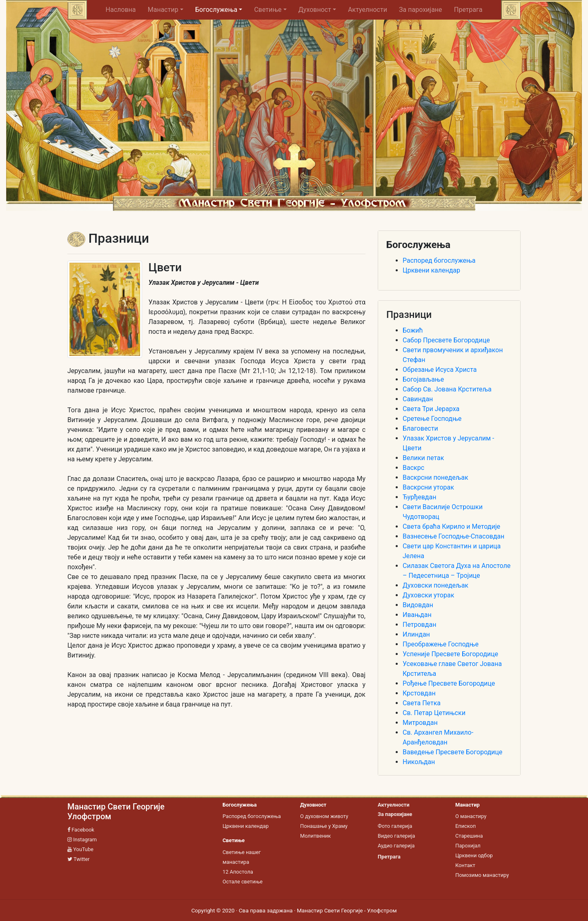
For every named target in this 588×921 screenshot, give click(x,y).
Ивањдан (417, 615)
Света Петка (422, 703)
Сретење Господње (432, 419)
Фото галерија (395, 826)
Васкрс (413, 468)
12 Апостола (238, 872)
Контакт (465, 865)
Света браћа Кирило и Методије (451, 526)
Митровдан (420, 723)
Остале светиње (243, 882)
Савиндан (418, 399)
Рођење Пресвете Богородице (449, 683)
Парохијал (468, 846)
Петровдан (419, 625)
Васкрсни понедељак (435, 477)
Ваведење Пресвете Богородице (452, 752)
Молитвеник (315, 836)
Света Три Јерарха (431, 409)
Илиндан (416, 634)
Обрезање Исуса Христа (440, 370)
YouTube (80, 849)
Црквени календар (431, 270)
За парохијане (420, 10)
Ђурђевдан (419, 497)
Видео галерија (396, 836)
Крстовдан (419, 693)
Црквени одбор (474, 855)
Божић (413, 330)
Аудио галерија (396, 846)
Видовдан (418, 605)
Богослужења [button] (216, 10)
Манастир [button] (163, 10)
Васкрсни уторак (428, 487)
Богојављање (423, 379)
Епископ (465, 826)
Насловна (124, 9)
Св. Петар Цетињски (434, 713)
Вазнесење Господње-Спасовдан (453, 536)
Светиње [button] (268, 10)
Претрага (468, 10)
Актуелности (367, 10)
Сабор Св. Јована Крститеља (447, 389)
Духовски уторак (428, 595)
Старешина (469, 836)
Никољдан (419, 762)
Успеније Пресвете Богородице (450, 654)
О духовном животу (324, 816)
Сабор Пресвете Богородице (446, 340)
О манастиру (471, 816)
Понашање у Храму (324, 826)
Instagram (82, 839)
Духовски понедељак (435, 585)
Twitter (78, 859)
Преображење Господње (441, 644)
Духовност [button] (315, 10)
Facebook (81, 830)
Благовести (420, 428)
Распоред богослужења (439, 260)
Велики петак (423, 458)
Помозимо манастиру (482, 875)
